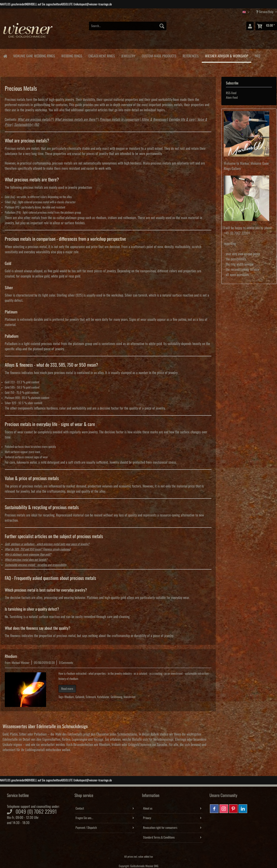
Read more (67, 689)
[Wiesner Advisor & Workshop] (226, 56)
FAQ (37, 125)
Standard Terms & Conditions (159, 837)
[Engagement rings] (102, 55)
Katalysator (103, 697)
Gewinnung (116, 697)
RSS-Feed (231, 93)
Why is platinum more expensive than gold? (28, 555)
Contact (80, 808)
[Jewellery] (128, 55)
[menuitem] (128, 28)
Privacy (147, 818)
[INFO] (257, 55)
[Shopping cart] (266, 26)
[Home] (5, 56)
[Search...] (128, 26)
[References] (191, 55)
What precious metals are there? (76, 119)
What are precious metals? (35, 119)
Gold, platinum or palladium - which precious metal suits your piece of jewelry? (47, 544)
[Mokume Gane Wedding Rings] (34, 55)
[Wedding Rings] (72, 55)
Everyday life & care (182, 119)
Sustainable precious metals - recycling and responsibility (35, 565)
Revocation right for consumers (160, 828)
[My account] (250, 26)
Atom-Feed (232, 98)
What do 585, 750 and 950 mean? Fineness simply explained (38, 549)
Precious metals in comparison (119, 119)
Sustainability (23, 125)
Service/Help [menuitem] (265, 12)
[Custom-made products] (159, 55)
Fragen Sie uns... (84, 818)
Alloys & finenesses (154, 119)
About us (148, 808)
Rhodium (11, 656)
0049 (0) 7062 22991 (36, 812)
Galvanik (80, 697)
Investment (130, 697)
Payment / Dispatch (86, 828)
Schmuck (91, 697)
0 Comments (66, 663)
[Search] (162, 26)
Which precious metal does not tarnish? (26, 560)
